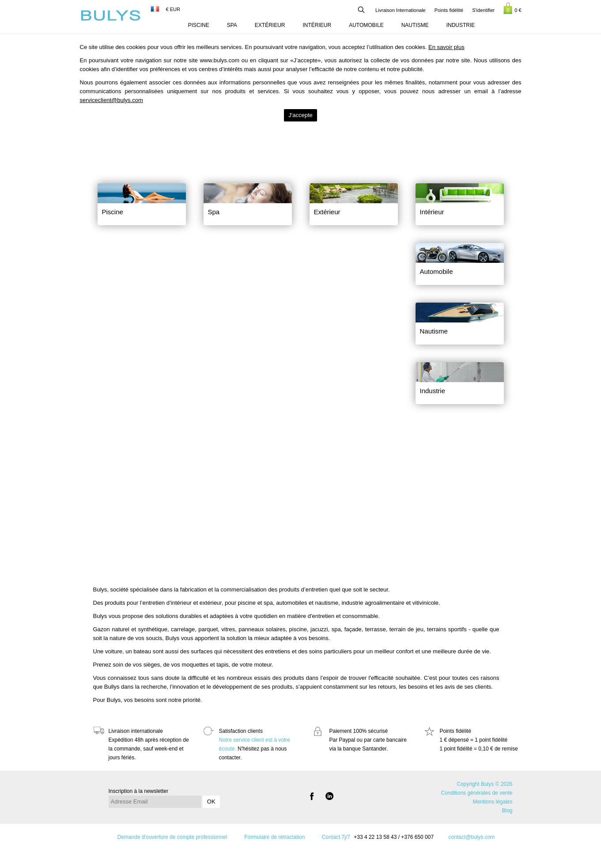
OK (211, 802)
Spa (232, 25)
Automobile (366, 25)
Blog (507, 811)
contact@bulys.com (471, 837)
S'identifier (483, 10)
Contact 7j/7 (336, 837)
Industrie (461, 25)
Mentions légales (492, 802)
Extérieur (270, 25)
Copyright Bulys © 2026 (484, 784)
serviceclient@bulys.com (112, 100)
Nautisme (415, 25)
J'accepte (300, 115)
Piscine (199, 25)
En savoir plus (446, 47)
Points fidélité (449, 10)
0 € (512, 8)
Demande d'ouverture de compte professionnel (172, 837)
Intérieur (317, 25)
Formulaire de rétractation (274, 837)
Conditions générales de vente (476, 793)
